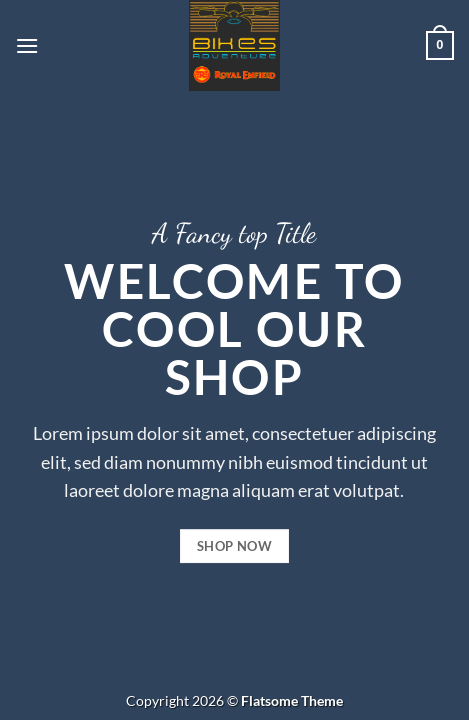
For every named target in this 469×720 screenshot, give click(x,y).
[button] (27, 45)
